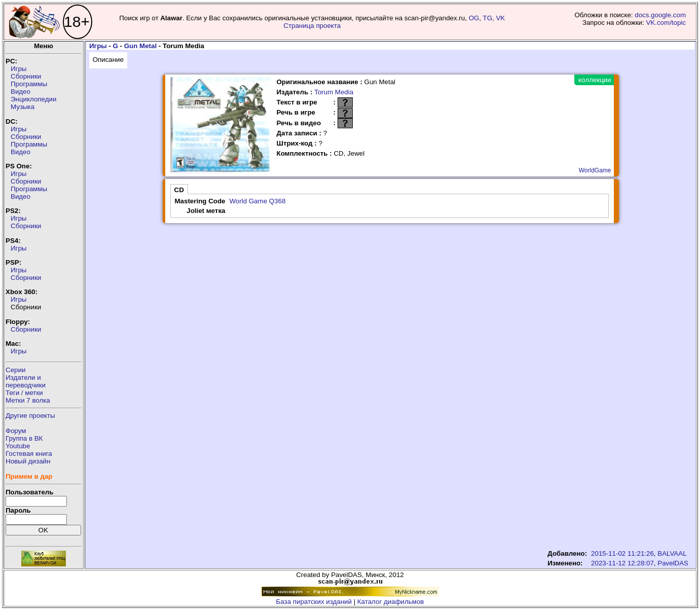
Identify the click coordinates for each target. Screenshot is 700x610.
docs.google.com (660, 15)
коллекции (595, 80)
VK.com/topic (666, 23)
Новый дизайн (28, 461)
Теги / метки (24, 393)
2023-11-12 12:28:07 (622, 563)
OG (474, 18)
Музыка (23, 107)
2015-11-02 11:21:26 (622, 553)
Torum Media (334, 92)
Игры (19, 69)
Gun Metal (140, 46)
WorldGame (595, 170)
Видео (21, 92)
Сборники (26, 76)
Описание (108, 60)
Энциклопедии (33, 99)
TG (488, 18)
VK (500, 18)
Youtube (18, 446)
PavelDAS (673, 563)
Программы (29, 84)
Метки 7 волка (28, 400)
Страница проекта (312, 26)
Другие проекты (30, 416)
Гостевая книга (29, 454)
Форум (16, 431)
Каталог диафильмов (391, 602)
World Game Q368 (257, 201)
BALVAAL (672, 553)
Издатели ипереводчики (26, 381)
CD (179, 190)
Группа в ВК (24, 438)
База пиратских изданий (314, 602)
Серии (15, 370)
